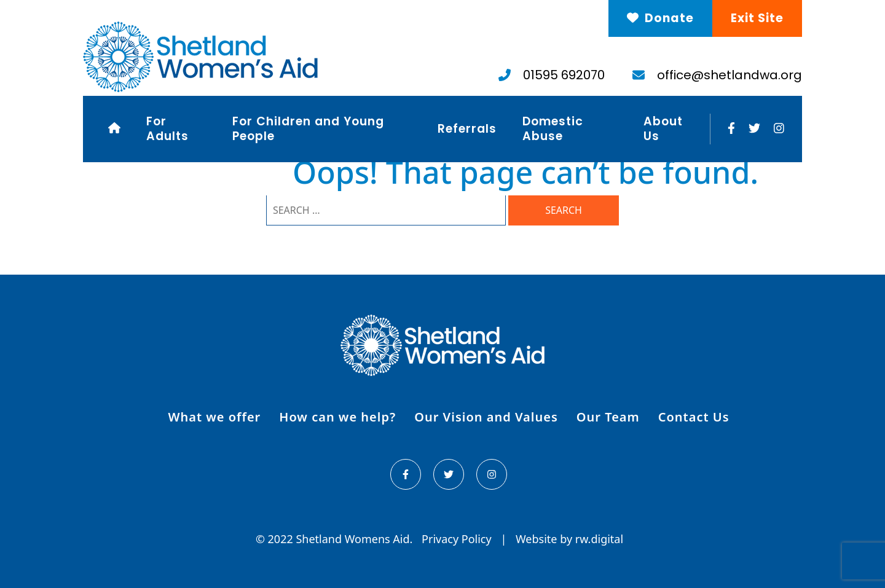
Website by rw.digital (569, 539)
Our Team (608, 417)
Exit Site (757, 18)
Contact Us (694, 417)
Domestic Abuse (553, 129)
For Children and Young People (308, 129)
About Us (663, 129)
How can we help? (337, 417)
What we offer (214, 417)
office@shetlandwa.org (717, 75)
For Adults (167, 129)
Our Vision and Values (486, 417)
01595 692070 (552, 75)
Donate (660, 18)
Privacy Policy (458, 539)
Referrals (467, 129)
